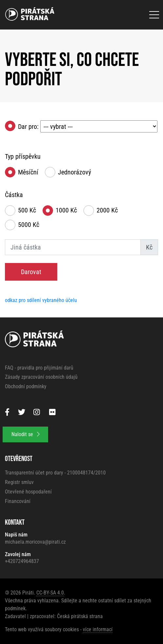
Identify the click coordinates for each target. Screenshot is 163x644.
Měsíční (28, 172)
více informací (98, 629)
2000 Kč (107, 210)
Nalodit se (26, 434)
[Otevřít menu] (154, 15)
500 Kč (27, 210)
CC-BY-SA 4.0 (50, 593)
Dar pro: (88, 127)
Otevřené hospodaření (28, 492)
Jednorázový (74, 172)
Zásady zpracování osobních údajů (41, 377)
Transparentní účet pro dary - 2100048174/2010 (55, 473)
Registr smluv (19, 482)
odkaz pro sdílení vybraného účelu (41, 300)
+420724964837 (22, 561)
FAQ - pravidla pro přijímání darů (39, 368)
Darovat (31, 272)
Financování (18, 501)
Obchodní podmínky (26, 386)
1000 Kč (66, 210)
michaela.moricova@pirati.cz (35, 542)
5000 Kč (29, 225)
